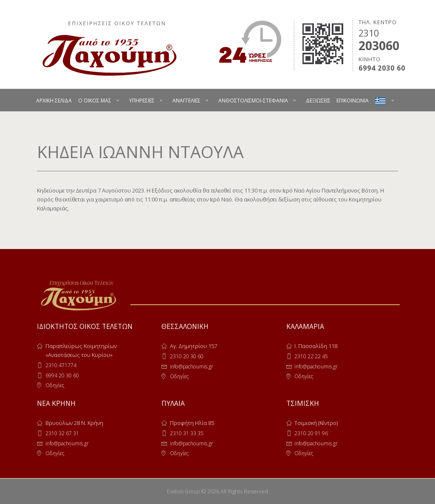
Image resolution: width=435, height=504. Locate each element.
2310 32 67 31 (62, 433)
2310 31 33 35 (187, 433)
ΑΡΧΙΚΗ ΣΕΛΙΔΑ (54, 101)
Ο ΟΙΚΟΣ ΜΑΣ (95, 101)
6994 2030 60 (382, 68)
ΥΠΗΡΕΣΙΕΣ (142, 101)
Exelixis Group (184, 491)
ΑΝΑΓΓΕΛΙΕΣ (186, 101)
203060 (379, 45)
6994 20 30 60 (62, 375)
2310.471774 (61, 365)
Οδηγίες (56, 385)
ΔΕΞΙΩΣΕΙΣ (318, 101)
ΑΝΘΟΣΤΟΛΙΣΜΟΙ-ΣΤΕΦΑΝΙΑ (253, 101)
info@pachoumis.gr (194, 366)
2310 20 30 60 (187, 356)
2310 (369, 33)
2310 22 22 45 (311, 356)
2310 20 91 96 (311, 433)
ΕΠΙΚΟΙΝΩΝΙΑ (353, 101)
